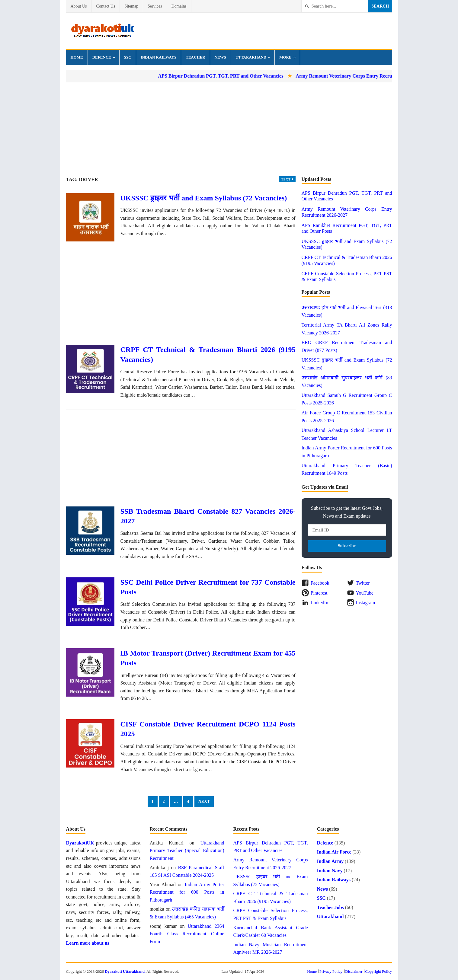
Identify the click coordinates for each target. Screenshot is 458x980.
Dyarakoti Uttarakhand (125, 971)
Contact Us (106, 6)
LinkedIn (320, 603)
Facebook (320, 583)
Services (155, 6)
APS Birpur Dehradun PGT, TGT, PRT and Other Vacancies (231, 76)
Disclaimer (354, 971)
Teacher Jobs (330, 907)
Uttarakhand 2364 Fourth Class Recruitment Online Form (187, 934)
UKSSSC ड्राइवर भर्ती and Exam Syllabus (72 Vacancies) (204, 198)
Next (288, 179)
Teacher (195, 57)
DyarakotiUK (80, 843)
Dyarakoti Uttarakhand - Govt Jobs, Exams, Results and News (102, 31)
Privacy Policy (331, 971)
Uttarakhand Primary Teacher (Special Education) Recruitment (187, 851)
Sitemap (131, 6)
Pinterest (319, 593)
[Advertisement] (229, 129)
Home (77, 57)
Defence (102, 57)
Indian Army (330, 861)
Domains (179, 6)
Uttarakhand (251, 57)
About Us (79, 6)
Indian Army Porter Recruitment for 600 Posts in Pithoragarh (187, 892)
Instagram (366, 603)
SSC (128, 57)
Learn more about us (88, 943)
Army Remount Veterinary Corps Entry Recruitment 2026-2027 (372, 76)
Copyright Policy (378, 971)
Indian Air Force (334, 852)
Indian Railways (159, 57)
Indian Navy (330, 871)
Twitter (363, 583)
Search (380, 6)
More (285, 57)
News (220, 57)
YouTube (365, 593)
